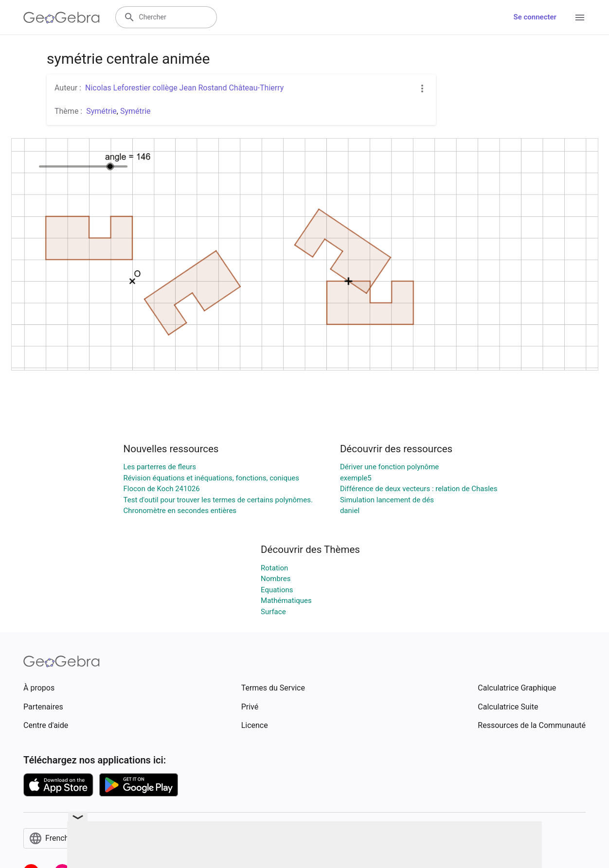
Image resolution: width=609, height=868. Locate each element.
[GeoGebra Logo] (62, 18)
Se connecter (535, 17)
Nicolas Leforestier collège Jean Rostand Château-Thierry (184, 88)
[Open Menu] (580, 18)
